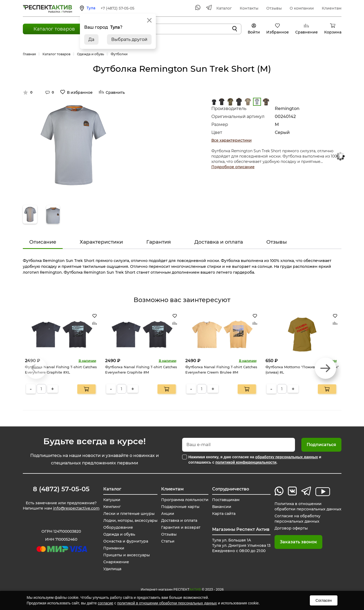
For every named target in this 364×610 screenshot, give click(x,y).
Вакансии (222, 507)
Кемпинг (112, 507)
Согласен (324, 600)
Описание (43, 242)
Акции (168, 514)
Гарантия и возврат (181, 527)
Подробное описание (233, 167)
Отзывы (274, 8)
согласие (105, 603)
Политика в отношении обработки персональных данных (308, 506)
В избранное (80, 92)
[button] (326, 368)
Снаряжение (116, 562)
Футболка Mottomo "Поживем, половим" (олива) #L (302, 370)
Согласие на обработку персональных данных (297, 519)
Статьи (168, 541)
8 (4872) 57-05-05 (61, 489)
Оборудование (118, 527)
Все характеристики (232, 140)
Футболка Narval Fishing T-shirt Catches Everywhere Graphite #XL (61, 370)
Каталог (224, 8)
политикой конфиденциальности (246, 462)
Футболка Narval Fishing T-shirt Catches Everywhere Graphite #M (141, 370)
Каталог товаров (54, 29)
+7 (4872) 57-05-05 (117, 8)
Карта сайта (224, 514)
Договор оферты (291, 528)
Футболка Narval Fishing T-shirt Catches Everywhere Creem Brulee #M (221, 370)
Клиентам (332, 8)
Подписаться (321, 445)
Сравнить (115, 92)
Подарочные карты (180, 507)
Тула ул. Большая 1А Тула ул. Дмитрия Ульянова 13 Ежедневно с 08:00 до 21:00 (241, 545)
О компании (302, 8)
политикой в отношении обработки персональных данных (167, 603)
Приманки (114, 548)
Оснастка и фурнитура (126, 541)
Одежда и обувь (119, 534)
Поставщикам (226, 500)
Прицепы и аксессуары (127, 555)
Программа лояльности (185, 500)
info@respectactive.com (76, 508)
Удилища (112, 569)
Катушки (112, 500)
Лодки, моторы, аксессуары (130, 520)
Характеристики (101, 242)
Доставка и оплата (219, 242)
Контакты (249, 8)
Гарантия (159, 242)
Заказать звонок (298, 542)
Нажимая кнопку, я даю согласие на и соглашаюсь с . (255, 460)
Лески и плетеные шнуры (129, 514)
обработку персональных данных (286, 457)
